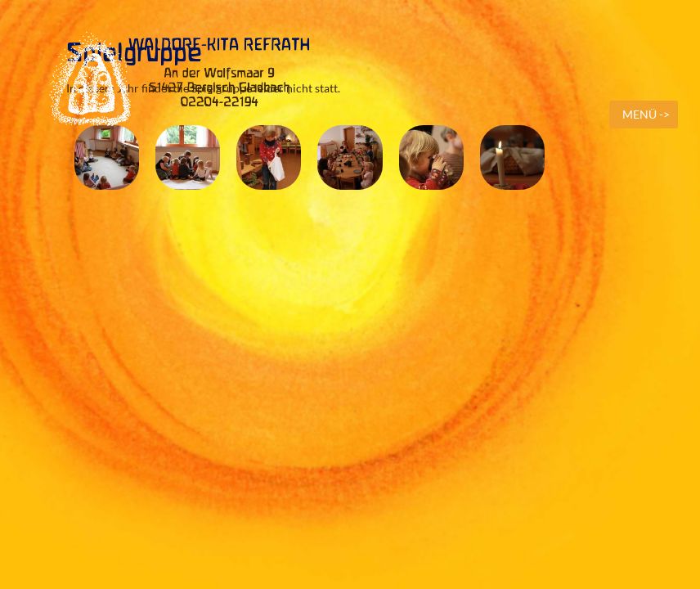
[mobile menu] (644, 115)
